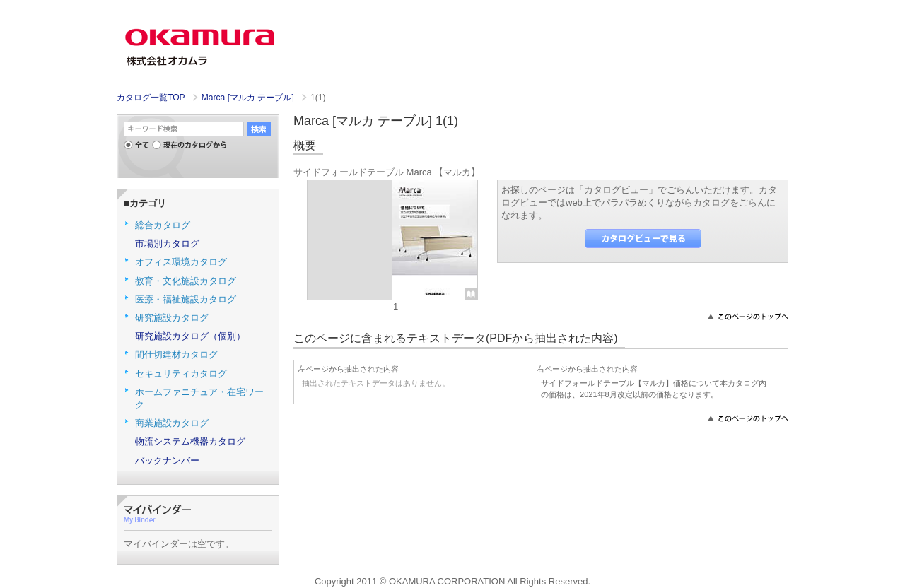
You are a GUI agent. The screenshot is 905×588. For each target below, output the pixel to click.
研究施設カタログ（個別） (190, 336)
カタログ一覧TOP (151, 98)
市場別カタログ (167, 243)
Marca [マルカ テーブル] (249, 98)
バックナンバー (167, 460)
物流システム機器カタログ (190, 441)
